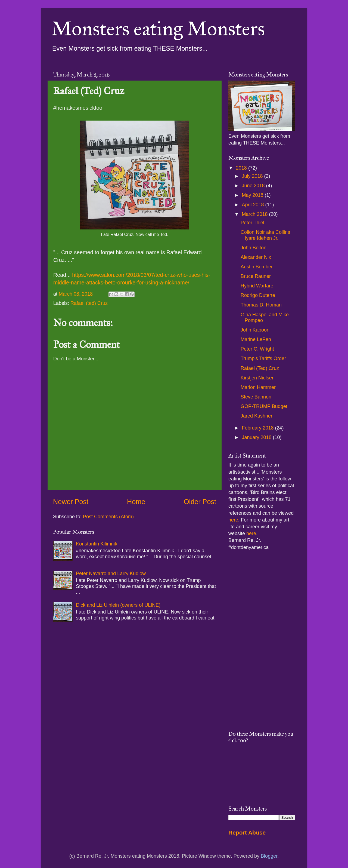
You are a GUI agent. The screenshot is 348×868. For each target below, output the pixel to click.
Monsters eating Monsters (158, 29)
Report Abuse (247, 832)
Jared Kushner (257, 416)
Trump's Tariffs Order (263, 358)
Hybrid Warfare (257, 286)
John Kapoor (254, 330)
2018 (242, 168)
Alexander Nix (256, 257)
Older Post (200, 502)
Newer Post (71, 502)
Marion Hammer (258, 387)
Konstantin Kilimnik (97, 544)
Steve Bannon (256, 397)
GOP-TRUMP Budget (264, 406)
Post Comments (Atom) (108, 517)
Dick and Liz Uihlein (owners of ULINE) (118, 605)
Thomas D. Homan (261, 305)
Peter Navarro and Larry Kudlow (111, 573)
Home (136, 502)
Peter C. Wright (257, 349)
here (233, 520)
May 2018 (253, 195)
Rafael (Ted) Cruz (260, 368)
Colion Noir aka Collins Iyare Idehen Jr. (265, 235)
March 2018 (255, 214)
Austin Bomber (257, 267)
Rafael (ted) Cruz (89, 303)
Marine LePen (256, 339)
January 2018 (257, 437)
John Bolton (254, 248)
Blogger (269, 856)
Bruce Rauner (256, 276)
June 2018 (254, 186)
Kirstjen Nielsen (258, 378)
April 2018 (253, 205)
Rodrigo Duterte (258, 295)
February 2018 (258, 428)
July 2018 (253, 176)
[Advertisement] (262, 641)
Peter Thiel (252, 223)
